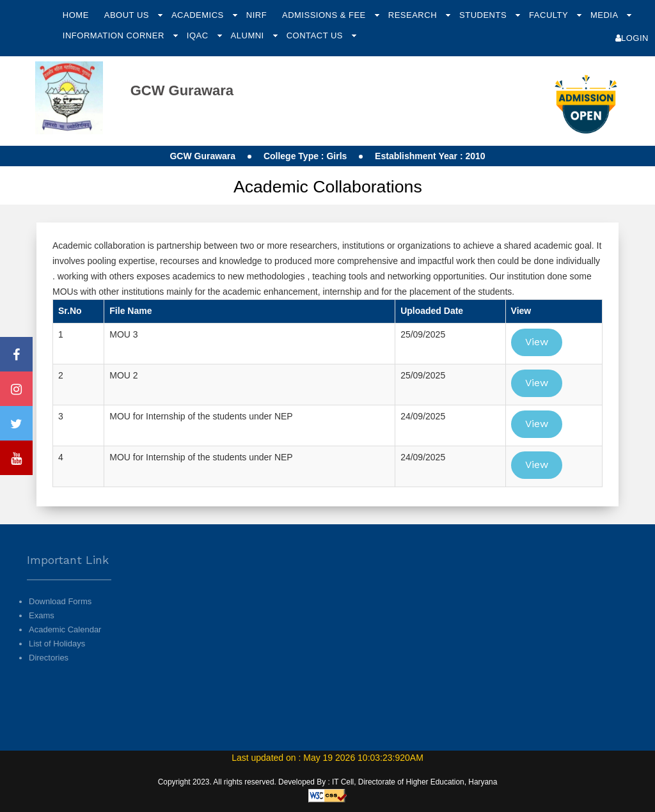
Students (484, 15)
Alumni (249, 35)
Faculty (550, 15)
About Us (128, 15)
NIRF (256, 15)
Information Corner (115, 35)
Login (632, 38)
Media (605, 15)
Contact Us (316, 35)
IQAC (199, 35)
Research (414, 15)
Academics (199, 15)
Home (76, 15)
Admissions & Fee (325, 15)
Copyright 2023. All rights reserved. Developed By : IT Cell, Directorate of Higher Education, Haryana (328, 782)
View (537, 342)
